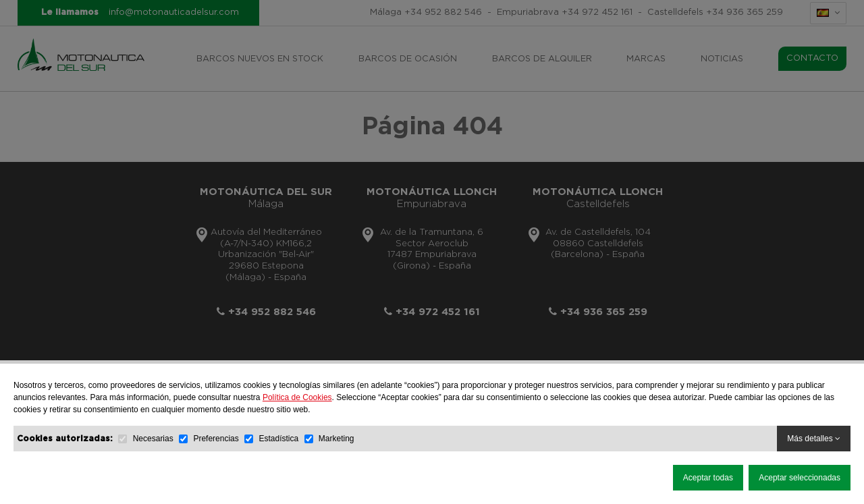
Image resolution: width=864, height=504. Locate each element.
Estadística (278, 439)
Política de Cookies (297, 397)
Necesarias (153, 439)
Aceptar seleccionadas (800, 478)
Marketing (336, 439)
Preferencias (216, 439)
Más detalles (814, 439)
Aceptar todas (708, 478)
